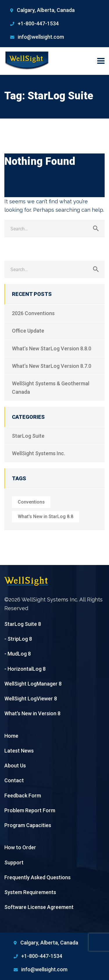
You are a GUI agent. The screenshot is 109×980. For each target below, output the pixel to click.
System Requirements (30, 892)
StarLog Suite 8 (23, 624)
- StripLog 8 (18, 639)
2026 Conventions (33, 313)
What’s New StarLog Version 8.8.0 (52, 348)
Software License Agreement (39, 907)
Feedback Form (23, 796)
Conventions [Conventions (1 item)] (31, 502)
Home (11, 736)
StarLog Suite (28, 436)
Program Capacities (28, 825)
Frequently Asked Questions (37, 877)
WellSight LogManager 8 (33, 684)
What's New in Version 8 (32, 713)
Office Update (28, 331)
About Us (15, 766)
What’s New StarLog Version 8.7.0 (52, 366)
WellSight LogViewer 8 (31, 699)
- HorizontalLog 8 (25, 669)
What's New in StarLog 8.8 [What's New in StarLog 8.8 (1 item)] (45, 517)
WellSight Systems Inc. (39, 453)
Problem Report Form (30, 810)
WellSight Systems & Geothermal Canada (51, 388)
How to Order (20, 847)
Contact (14, 780)
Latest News (19, 751)
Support (14, 862)
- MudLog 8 (18, 654)
